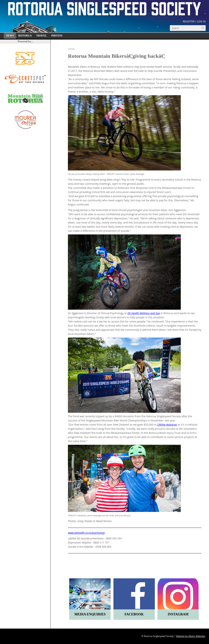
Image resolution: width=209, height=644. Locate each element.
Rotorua (25, 36)
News (10, 36)
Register (189, 21)
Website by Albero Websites (191, 636)
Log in (201, 21)
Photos (57, 36)
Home (71, 49)
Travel (42, 36)
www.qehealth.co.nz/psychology (86, 533)
